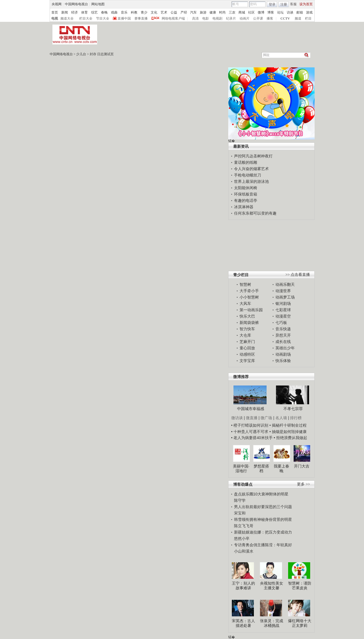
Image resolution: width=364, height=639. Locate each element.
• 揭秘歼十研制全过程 (288, 425)
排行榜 (296, 418)
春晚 (104, 12)
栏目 (308, 19)
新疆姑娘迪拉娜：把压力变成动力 (263, 532)
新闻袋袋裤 (249, 323)
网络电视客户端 (173, 19)
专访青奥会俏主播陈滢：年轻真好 (263, 545)
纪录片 (231, 19)
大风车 (245, 303)
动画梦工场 (285, 297)
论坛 (280, 12)
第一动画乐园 (251, 310)
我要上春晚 (281, 469)
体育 (84, 12)
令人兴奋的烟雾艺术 (251, 169)
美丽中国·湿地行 (241, 469)
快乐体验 (283, 361)
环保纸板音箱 (246, 194)
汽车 (193, 12)
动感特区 (247, 354)
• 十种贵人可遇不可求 (250, 432)
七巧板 (281, 323)
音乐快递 (283, 329)
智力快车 (247, 329)
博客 (271, 12)
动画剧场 (283, 354)
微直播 (252, 418)
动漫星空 (283, 316)
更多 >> (303, 484)
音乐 (124, 12)
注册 (284, 4)
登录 (272, 4)
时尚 (222, 12)
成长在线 (283, 342)
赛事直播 (141, 19)
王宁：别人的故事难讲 (243, 586)
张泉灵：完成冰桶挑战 (272, 623)
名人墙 (281, 418)
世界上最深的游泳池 (251, 181)
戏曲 (114, 12)
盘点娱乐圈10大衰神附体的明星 (261, 494)
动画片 (245, 19)
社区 (251, 12)
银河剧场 (283, 303)
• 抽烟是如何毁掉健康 (288, 432)
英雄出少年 (285, 348)
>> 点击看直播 (298, 275)
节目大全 (103, 19)
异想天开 (283, 335)
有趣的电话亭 (246, 200)
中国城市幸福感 (251, 409)
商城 (242, 12)
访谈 (290, 12)
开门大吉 (302, 466)
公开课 (258, 19)
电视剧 (217, 19)
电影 (206, 19)
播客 (270, 19)
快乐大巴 (247, 316)
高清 (195, 19)
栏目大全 (86, 19)
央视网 (57, 4)
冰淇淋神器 (244, 207)
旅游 (203, 12)
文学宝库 (247, 361)
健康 (213, 12)
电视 (55, 19)
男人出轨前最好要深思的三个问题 (263, 507)
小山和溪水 (244, 551)
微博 (261, 12)
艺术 (164, 12)
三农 (232, 12)
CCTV (285, 19)
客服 (293, 4)
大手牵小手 (249, 291)
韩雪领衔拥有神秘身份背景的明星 (263, 519)
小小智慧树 (249, 297)
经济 (75, 12)
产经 (184, 12)
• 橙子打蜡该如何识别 (250, 425)
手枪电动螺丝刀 (248, 175)
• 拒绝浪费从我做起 (290, 438)
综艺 (94, 12)
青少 (144, 12)
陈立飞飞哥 (244, 526)
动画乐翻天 (285, 284)
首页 (55, 12)
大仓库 (245, 335)
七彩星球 (283, 310)
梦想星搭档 (261, 469)
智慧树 (245, 284)
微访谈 (237, 418)
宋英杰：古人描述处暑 (243, 623)
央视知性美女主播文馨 (272, 586)
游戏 (309, 12)
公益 (174, 12)
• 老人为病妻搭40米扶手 (252, 438)
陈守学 (240, 500)
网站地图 (98, 4)
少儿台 (81, 54)
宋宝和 (240, 513)
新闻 (65, 12)
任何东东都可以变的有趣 (255, 213)
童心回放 (247, 348)
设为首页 (306, 4)
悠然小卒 (242, 538)
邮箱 (300, 12)
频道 (298, 19)
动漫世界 (283, 291)
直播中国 (124, 19)
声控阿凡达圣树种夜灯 (253, 156)
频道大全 (67, 19)
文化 (154, 12)
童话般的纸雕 (246, 162)
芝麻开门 (247, 342)
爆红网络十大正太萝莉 (300, 623)
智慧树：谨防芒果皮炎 (300, 586)
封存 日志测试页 (102, 54)
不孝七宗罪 (293, 409)
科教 (134, 12)
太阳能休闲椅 (246, 188)
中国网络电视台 (76, 4)
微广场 (266, 418)
